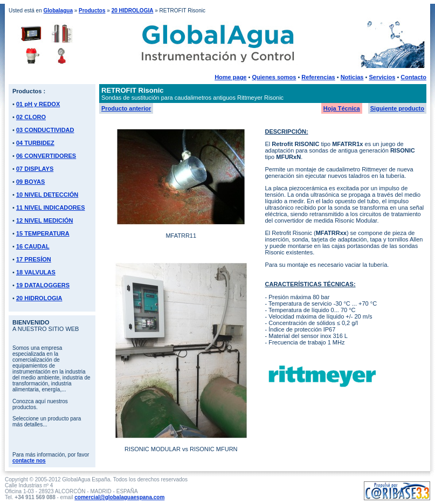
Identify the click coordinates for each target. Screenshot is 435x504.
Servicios (382, 77)
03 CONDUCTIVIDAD (45, 130)
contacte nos (29, 461)
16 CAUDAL (33, 246)
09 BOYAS (30, 182)
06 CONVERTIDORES (46, 156)
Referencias (318, 77)
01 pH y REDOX (38, 104)
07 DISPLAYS (35, 169)
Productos (92, 11)
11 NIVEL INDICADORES (51, 208)
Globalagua (58, 11)
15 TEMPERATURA (43, 233)
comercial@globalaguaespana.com (119, 497)
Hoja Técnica (342, 108)
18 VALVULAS (36, 272)
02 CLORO (31, 117)
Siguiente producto (397, 108)
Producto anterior (126, 108)
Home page (230, 77)
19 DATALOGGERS (43, 285)
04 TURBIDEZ (35, 143)
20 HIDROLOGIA (133, 11)
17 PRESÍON (34, 259)
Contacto (413, 77)
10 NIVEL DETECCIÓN (47, 195)
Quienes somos (274, 77)
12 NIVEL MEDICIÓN (45, 220)
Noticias (352, 77)
